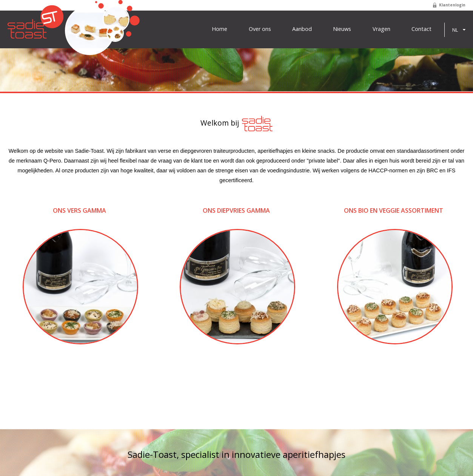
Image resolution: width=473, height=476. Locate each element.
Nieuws (342, 29)
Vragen (381, 29)
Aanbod (302, 29)
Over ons (260, 29)
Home (220, 29)
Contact (421, 29)
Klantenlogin (452, 5)
